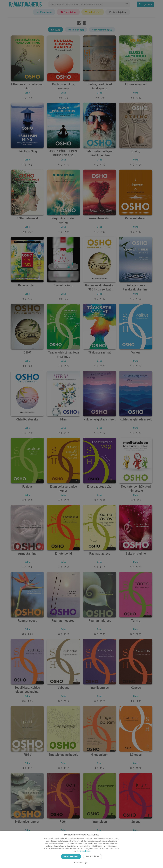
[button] (81, 863)
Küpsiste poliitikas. (83, 851)
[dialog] (81, 849)
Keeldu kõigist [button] (92, 856)
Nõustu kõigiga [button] (71, 856)
